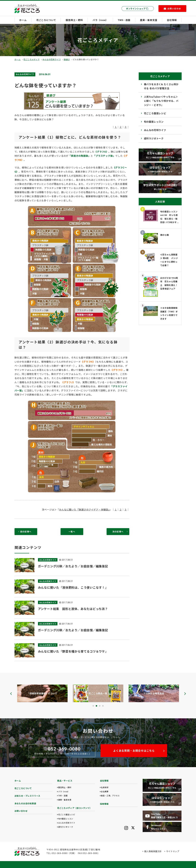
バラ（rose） (100, 20)
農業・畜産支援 (149, 20)
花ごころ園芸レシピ (155, 113)
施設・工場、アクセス (110, 796)
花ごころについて (46, 20)
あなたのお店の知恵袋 (25, 803)
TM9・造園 (124, 20)
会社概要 (105, 791)
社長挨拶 (105, 787)
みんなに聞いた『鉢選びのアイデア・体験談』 (84, 509)
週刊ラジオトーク (154, 138)
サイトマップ (173, 851)
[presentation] (11, 694)
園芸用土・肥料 (74, 20)
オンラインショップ (137, 9)
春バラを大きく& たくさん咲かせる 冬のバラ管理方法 (161, 86)
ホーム (23, 20)
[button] (93, 706)
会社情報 (172, 20)
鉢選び (67, 59)
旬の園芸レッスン (154, 122)
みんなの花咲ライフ (52, 59)
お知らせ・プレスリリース (27, 796)
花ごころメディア (31, 59)
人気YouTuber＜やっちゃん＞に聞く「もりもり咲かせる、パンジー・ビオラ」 (161, 101)
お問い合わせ (21, 811)
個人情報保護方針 (153, 851)
